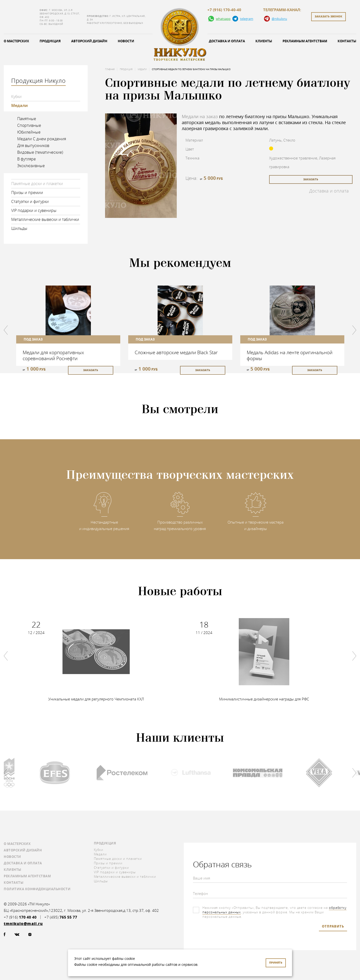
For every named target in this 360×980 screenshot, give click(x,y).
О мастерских (17, 844)
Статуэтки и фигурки (30, 201)
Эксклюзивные (31, 166)
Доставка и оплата (227, 41)
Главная (110, 69)
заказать (311, 179)
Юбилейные (29, 132)
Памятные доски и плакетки (37, 184)
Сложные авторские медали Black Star (176, 352)
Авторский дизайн (89, 41)
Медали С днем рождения (42, 139)
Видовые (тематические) (40, 152)
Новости (126, 41)
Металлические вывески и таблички (45, 219)
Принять (276, 962)
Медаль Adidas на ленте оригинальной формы (290, 355)
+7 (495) (61, 917)
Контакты (14, 882)
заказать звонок (329, 16)
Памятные (27, 119)
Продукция (50, 41)
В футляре (27, 159)
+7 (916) (20, 917)
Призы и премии (27, 193)
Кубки (16, 97)
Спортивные (29, 125)
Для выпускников (33, 146)
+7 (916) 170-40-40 (224, 10)
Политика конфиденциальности (37, 889)
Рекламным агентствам (305, 41)
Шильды (19, 228)
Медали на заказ (200, 116)
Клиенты (264, 41)
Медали (20, 105)
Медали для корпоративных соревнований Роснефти (53, 355)
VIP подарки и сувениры (34, 210)
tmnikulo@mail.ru (21, 17)
